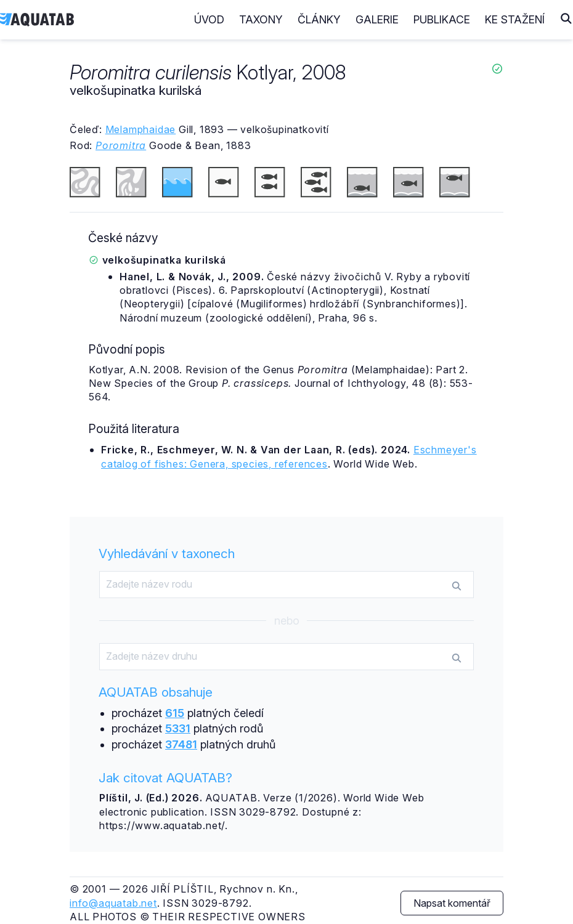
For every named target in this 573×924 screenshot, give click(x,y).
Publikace (442, 19)
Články (319, 19)
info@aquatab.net (113, 903)
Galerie (377, 19)
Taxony (261, 19)
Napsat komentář (452, 903)
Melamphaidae (141, 129)
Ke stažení (515, 19)
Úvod (209, 19)
